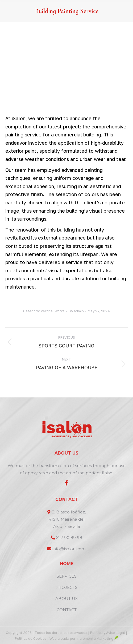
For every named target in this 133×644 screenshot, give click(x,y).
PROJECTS (66, 587)
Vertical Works (53, 311)
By (76, 311)
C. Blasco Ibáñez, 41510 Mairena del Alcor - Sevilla (67, 519)
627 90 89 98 (69, 538)
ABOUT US (66, 599)
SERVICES (67, 576)
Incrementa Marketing (97, 638)
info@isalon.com (69, 549)
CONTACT (67, 610)
